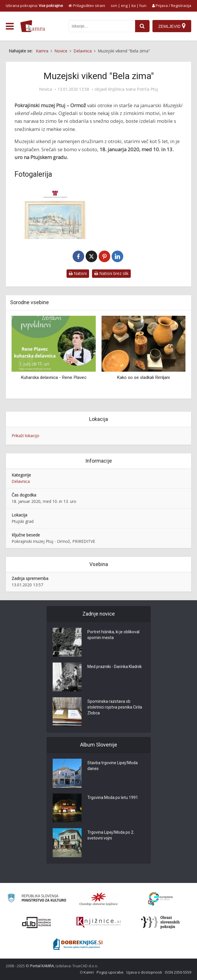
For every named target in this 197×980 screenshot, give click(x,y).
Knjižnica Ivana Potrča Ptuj (133, 89)
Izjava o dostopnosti (144, 972)
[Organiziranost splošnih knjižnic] (99, 899)
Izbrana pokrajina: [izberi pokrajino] (34, 6)
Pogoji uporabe (110, 972)
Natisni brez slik (111, 273)
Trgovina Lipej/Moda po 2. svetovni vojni (111, 835)
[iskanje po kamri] (102, 26)
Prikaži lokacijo (25, 436)
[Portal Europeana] (160, 899)
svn (114, 6)
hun (143, 6)
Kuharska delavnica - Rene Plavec (54, 377)
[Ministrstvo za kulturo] (37, 899)
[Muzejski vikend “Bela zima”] (55, 212)
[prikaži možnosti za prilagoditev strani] (87, 6)
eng (124, 6)
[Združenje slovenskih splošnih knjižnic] (99, 922)
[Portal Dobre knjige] (78, 944)
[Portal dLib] (37, 922)
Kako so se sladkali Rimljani (143, 377)
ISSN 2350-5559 (178, 972)
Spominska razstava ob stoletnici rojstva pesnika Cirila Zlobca (115, 707)
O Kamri (87, 972)
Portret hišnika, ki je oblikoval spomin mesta (113, 635)
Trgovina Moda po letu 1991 (113, 798)
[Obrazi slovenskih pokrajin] (160, 922)
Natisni (78, 273)
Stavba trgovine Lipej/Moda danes (113, 766)
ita (134, 6)
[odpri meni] (10, 26)
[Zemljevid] (172, 26)
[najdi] (142, 26)
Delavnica (21, 481)
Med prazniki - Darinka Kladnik (115, 667)
